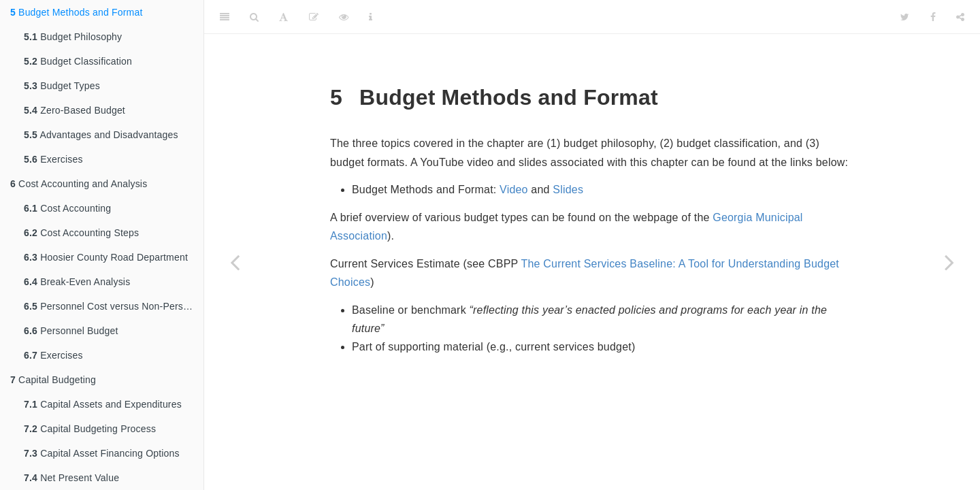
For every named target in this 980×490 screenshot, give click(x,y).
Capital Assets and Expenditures (103, 404)
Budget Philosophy (73, 37)
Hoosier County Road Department (106, 257)
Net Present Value (71, 478)
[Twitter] (905, 17)
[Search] (254, 17)
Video (514, 190)
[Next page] (949, 262)
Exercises (53, 159)
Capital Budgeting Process (90, 429)
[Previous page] (235, 262)
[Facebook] (933, 17)
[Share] (960, 17)
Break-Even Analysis (77, 282)
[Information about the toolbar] (371, 17)
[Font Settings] (283, 17)
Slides (568, 190)
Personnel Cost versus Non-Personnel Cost (114, 306)
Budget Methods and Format (77, 12)
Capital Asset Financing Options (102, 453)
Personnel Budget (71, 331)
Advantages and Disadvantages (101, 135)
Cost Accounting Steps (81, 233)
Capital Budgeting (53, 380)
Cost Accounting (67, 208)
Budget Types (62, 86)
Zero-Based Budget (75, 110)
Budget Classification (78, 61)
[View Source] (344, 17)
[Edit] (314, 17)
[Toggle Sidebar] (225, 17)
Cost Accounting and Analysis (79, 184)
